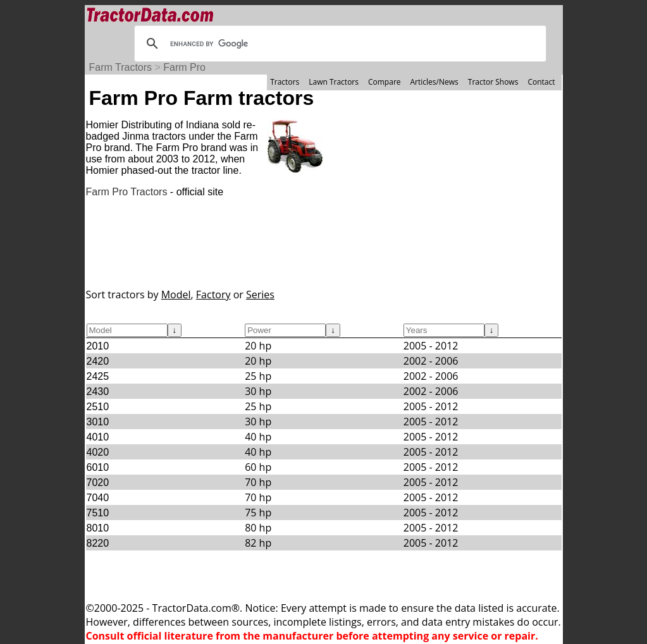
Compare (385, 82)
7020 (98, 483)
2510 (98, 407)
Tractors (285, 82)
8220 (98, 543)
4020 (98, 452)
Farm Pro (184, 67)
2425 (98, 376)
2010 (98, 346)
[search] (338, 44)
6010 (98, 467)
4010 (98, 437)
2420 (98, 361)
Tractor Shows (493, 82)
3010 (98, 422)
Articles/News (434, 82)
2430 (98, 392)
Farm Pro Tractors (127, 192)
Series (260, 295)
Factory (213, 295)
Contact (541, 82)
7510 (98, 513)
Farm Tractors (121, 67)
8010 (98, 528)
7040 (98, 498)
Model (176, 295)
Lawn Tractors (334, 82)
